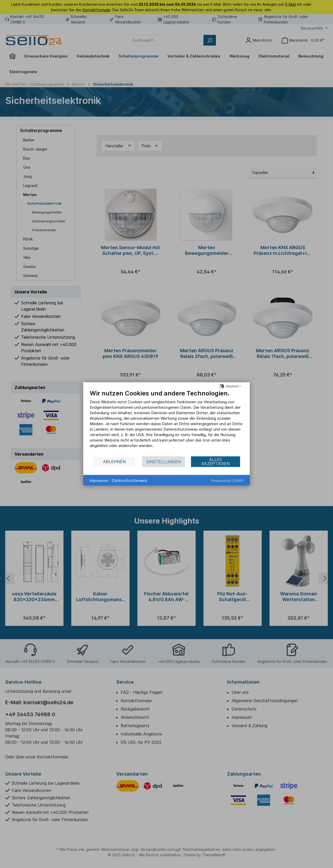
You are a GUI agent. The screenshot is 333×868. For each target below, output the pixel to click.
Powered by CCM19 (227, 481)
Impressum (99, 480)
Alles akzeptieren (216, 461)
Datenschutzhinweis (130, 480)
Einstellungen (163, 461)
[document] (166, 423)
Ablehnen (114, 461)
